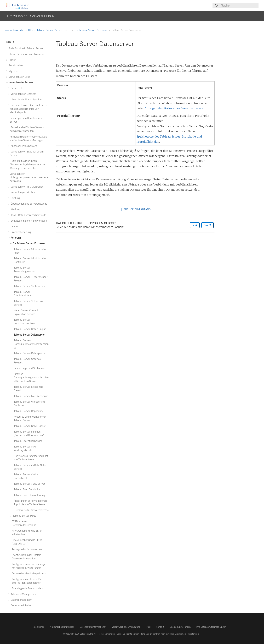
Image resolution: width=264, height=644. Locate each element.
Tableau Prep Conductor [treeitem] (27, 490)
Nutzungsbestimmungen (62, 627)
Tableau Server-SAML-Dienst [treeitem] (30, 426)
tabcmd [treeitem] (14, 227)
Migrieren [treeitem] (13, 71)
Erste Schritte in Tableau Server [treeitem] (25, 49)
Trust (148, 627)
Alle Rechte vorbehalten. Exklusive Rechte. (113, 634)
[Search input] (240, 6)
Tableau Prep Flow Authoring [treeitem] (29, 495)
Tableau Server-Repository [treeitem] (28, 411)
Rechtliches (38, 627)
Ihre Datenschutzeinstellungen (211, 627)
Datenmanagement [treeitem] (21, 600)
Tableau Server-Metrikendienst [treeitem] (31, 396)
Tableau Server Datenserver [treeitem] (29, 335)
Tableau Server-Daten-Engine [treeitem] (30, 329)
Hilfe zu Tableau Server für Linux (46, 30)
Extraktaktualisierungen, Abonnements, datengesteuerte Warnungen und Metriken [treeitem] (27, 165)
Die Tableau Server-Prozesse (91, 30)
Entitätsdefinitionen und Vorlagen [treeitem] (28, 221)
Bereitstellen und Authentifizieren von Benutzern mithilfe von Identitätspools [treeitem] (28, 109)
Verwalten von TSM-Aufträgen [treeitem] (27, 187)
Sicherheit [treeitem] (16, 88)
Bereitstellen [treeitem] (15, 66)
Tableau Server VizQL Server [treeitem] (29, 484)
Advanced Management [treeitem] (23, 594)
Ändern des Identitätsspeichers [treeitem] (29, 574)
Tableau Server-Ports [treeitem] (24, 516)
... (69, 30)
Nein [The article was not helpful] (208, 225)
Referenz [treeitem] (15, 238)
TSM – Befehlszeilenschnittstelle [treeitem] (28, 215)
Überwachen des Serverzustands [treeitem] (28, 204)
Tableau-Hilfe (15, 30)
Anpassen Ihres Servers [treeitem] (23, 146)
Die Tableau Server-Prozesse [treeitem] (28, 244)
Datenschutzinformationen (93, 627)
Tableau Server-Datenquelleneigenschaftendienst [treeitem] (31, 344)
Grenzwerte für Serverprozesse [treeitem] (31, 510)
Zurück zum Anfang (135, 209)
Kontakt (160, 627)
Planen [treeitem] (12, 60)
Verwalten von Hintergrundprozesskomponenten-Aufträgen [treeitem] (29, 178)
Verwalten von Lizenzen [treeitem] (23, 94)
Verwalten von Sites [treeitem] (19, 77)
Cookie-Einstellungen (180, 627)
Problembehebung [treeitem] (20, 232)
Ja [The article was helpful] (195, 225)
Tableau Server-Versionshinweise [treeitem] (26, 54)
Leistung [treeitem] (15, 198)
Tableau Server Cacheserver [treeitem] (29, 286)
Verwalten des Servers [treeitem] (20, 83)
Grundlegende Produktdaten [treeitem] (27, 589)
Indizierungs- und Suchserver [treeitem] (30, 368)
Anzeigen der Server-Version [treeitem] (27, 549)
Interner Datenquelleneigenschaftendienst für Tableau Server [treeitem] (31, 378)
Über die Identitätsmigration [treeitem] (26, 100)
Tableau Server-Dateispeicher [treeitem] (30, 353)
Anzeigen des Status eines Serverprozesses (174, 108)
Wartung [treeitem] (15, 209)
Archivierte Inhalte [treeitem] (20, 606)
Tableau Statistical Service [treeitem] (28, 441)
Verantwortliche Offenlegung (126, 627)
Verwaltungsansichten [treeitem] (22, 192)
